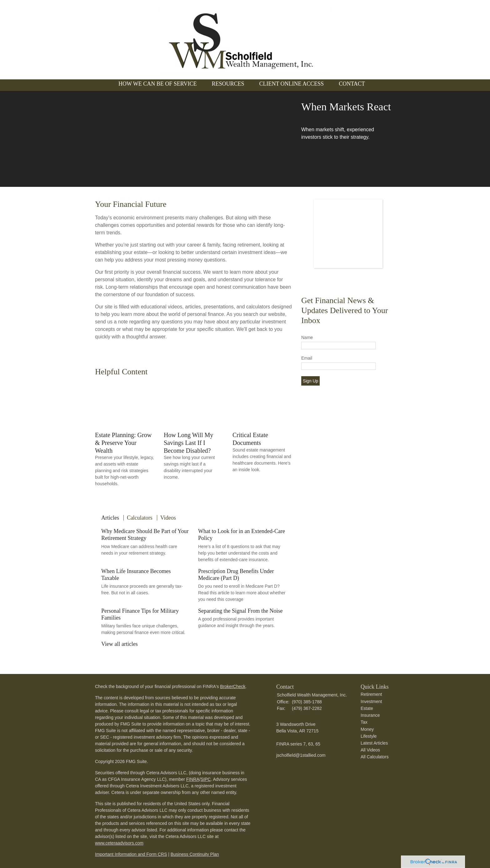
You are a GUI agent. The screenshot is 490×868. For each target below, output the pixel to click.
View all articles (120, 644)
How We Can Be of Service (157, 84)
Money (367, 729)
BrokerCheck (233, 686)
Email (307, 358)
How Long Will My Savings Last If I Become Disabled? (188, 443)
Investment (371, 701)
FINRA (193, 779)
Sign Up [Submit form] (310, 381)
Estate (367, 708)
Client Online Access (291, 84)
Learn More (314, 149)
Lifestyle (369, 736)
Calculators (140, 518)
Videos (168, 518)
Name (307, 337)
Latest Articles (374, 743)
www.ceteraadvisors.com (119, 843)
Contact (352, 84)
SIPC (206, 779)
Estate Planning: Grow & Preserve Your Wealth (123, 443)
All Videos (370, 750)
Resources (228, 84)
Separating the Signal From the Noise (240, 611)
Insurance (370, 715)
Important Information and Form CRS (131, 854)
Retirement (371, 694)
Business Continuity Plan (195, 854)
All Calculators (375, 757)
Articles (110, 518)
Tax (364, 722)
